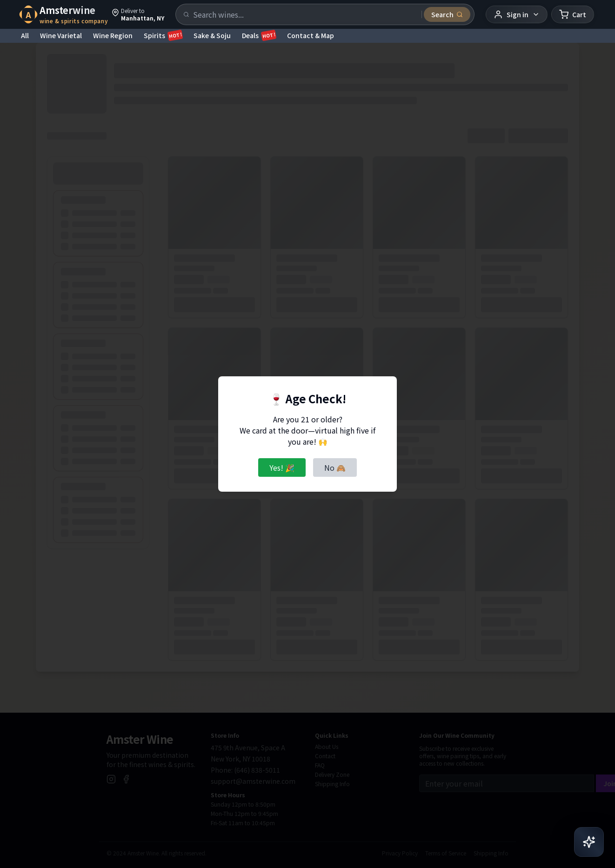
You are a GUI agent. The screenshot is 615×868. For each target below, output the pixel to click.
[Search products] (304, 14)
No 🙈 (335, 467)
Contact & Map (311, 35)
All (25, 35)
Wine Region (113, 35)
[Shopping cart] (573, 14)
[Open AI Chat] (589, 842)
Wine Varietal (61, 35)
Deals (259, 35)
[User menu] (517, 14)
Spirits (163, 35)
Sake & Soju (212, 35)
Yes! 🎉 (282, 467)
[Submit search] (447, 14)
